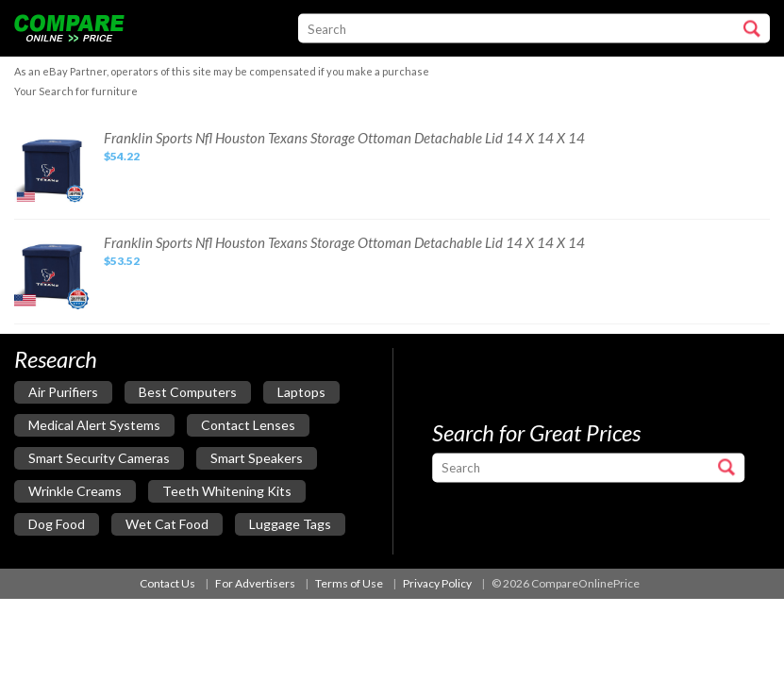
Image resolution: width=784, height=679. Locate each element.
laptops (301, 392)
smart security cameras (99, 458)
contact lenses (248, 425)
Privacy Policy (437, 583)
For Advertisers (255, 583)
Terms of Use (349, 583)
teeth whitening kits (227, 491)
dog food (57, 524)
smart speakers (257, 458)
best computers (188, 392)
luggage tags (290, 524)
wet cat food (167, 524)
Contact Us (167, 583)
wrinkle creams (75, 491)
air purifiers (63, 392)
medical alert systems (94, 425)
